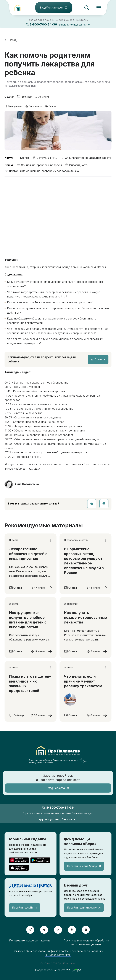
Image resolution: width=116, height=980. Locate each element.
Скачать (100, 359)
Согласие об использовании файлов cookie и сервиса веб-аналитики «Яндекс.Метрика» (58, 953)
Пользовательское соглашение (30, 940)
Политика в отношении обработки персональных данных (86, 942)
